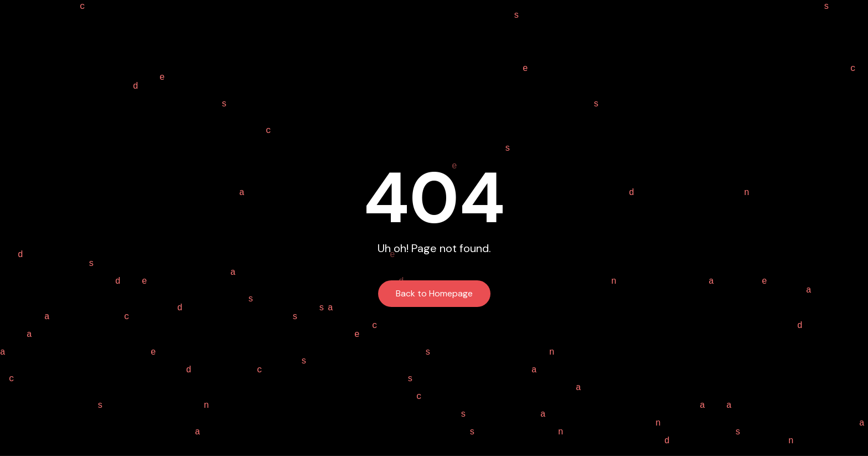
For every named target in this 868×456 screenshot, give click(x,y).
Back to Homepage (434, 293)
